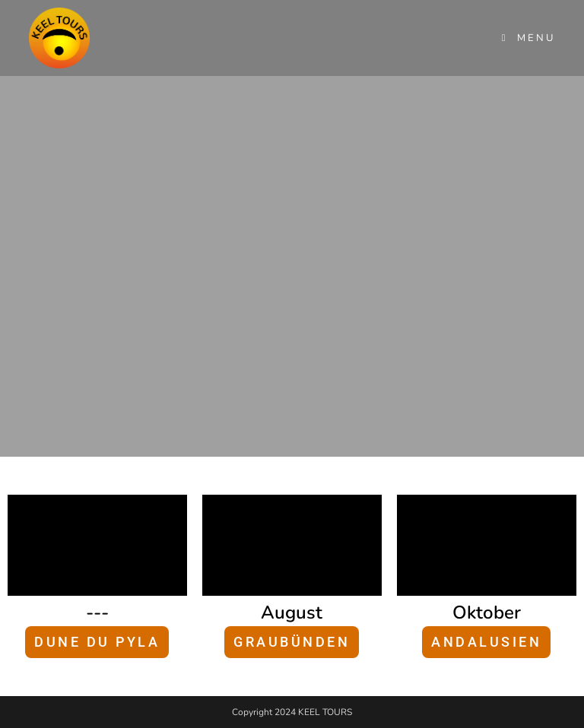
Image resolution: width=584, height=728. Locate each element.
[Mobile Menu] (528, 38)
